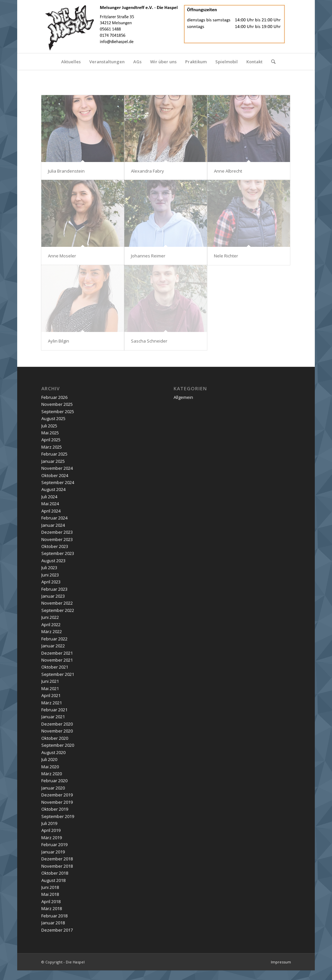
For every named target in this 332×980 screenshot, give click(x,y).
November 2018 (57, 866)
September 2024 (58, 482)
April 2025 (51, 440)
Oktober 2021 (55, 667)
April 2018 (51, 901)
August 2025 (53, 418)
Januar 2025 (53, 461)
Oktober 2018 (55, 873)
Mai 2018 (50, 894)
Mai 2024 (50, 504)
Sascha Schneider (149, 341)
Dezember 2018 (57, 859)
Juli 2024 (49, 497)
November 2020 (57, 731)
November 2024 (57, 468)
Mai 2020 (50, 767)
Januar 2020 (53, 788)
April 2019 (51, 830)
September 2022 (58, 610)
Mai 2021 (50, 688)
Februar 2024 (54, 518)
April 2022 (51, 625)
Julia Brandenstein (66, 171)
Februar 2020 (54, 781)
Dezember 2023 (57, 532)
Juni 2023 (50, 575)
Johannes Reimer (148, 256)
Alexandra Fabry (147, 171)
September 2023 (58, 553)
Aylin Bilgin (59, 341)
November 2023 (57, 539)
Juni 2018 (50, 887)
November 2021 (57, 660)
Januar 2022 (53, 646)
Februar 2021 (54, 710)
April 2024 (51, 511)
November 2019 (57, 802)
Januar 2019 (53, 852)
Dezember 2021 (57, 653)
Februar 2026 (54, 397)
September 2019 (58, 816)
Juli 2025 (49, 426)
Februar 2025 (54, 454)
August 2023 (53, 561)
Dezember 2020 (57, 724)
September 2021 (58, 674)
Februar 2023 (54, 589)
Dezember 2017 (57, 930)
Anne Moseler (62, 256)
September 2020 (58, 745)
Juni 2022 (50, 617)
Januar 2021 (53, 717)
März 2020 (52, 774)
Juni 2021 (50, 681)
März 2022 (52, 631)
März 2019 (52, 838)
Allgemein (183, 397)
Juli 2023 (49, 568)
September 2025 (58, 411)
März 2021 (52, 703)
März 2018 (52, 908)
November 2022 (57, 603)
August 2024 (53, 489)
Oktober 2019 (55, 809)
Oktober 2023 (55, 546)
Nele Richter (226, 256)
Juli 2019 (49, 823)
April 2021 (51, 695)
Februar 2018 (54, 916)
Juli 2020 (49, 759)
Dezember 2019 (57, 795)
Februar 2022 (54, 639)
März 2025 (52, 447)
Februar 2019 (54, 844)
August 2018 (53, 880)
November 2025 (57, 404)
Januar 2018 (53, 923)
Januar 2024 (53, 525)
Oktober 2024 (55, 475)
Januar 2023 (53, 596)
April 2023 (51, 582)
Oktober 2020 (55, 738)
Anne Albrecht (228, 171)
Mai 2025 (50, 433)
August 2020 (53, 752)
